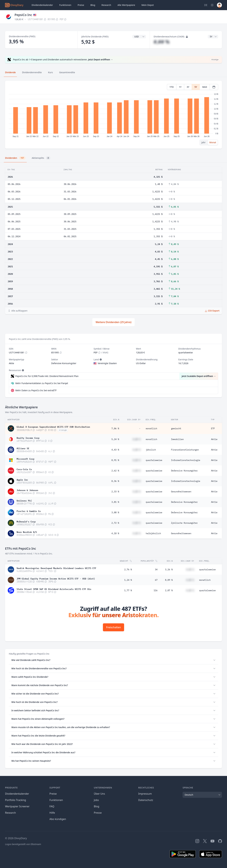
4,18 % (115, 533)
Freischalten (114, 627)
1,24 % (128, 580)
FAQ (52, 806)
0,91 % (115, 460)
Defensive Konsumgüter (184, 471)
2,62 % (115, 471)
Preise (81, 5)
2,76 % (128, 569)
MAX (205, 87)
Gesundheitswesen (181, 492)
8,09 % (169, 580)
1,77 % (128, 590)
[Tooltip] (100, 360)
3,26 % (169, 569)
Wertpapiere (126, 5)
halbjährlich (153, 533)
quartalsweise (154, 460)
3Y (188, 87)
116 (156, 590)
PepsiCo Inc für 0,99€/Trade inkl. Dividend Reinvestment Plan (47, 376)
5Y (196, 87)
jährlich (151, 450)
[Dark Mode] (212, 5)
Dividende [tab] (10, 72)
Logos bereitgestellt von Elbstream (23, 844)
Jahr (203, 142)
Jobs (96, 800)
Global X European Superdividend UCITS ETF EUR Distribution (53, 427)
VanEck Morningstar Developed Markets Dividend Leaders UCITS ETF (56, 568)
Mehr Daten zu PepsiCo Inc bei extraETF (36, 390)
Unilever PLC (24, 500)
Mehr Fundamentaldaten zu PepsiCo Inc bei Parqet (42, 383)
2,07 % (169, 590)
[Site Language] (206, 5)
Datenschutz (146, 800)
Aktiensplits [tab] (41, 158)
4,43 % (115, 450)
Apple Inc (22, 479)
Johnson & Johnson (27, 490)
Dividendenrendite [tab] (32, 72)
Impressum (145, 794)
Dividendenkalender (42, 5)
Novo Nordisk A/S (27, 532)
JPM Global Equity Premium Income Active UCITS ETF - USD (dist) (56, 578)
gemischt (176, 428)
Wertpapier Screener (17, 806)
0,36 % (115, 481)
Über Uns (100, 794)
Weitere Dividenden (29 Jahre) (113, 322)
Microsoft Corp (25, 459)
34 (156, 569)
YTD (172, 87)
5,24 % (115, 439)
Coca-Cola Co (24, 469)
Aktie (214, 439)
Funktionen (65, 5)
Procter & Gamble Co (29, 511)
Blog (97, 806)
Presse (98, 813)
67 (156, 580)
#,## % (162, 42)
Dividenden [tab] (15, 158)
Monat (213, 142)
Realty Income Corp (28, 438)
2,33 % (115, 492)
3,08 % (115, 512)
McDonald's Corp (26, 521)
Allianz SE (23, 448)
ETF (213, 428)
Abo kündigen (58, 819)
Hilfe (52, 813)
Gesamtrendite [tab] (67, 72)
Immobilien (177, 439)
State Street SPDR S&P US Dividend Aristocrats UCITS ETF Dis (54, 589)
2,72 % (115, 523)
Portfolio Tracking (15, 800)
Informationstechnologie (186, 460)
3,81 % (115, 502)
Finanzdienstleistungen (185, 450)
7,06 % (115, 428)
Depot (148, 5)
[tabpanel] (113, 115)
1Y (180, 87)
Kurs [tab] (50, 72)
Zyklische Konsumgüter (184, 523)
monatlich (151, 428)
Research (11, 813)
